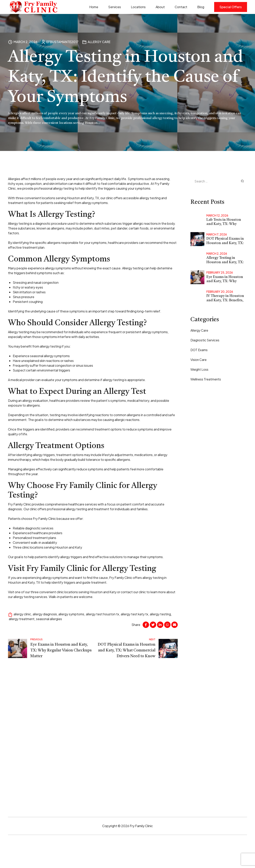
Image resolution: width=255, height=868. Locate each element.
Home (94, 7)
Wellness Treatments (206, 380)
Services (115, 7)
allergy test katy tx (135, 614)
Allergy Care (99, 42)
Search (242, 181)
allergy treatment (22, 619)
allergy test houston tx (103, 614)
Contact (181, 7)
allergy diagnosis (45, 614)
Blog (201, 7)
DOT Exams (199, 350)
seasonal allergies (49, 619)
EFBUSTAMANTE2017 (62, 42)
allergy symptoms (72, 614)
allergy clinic (22, 614)
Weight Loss (200, 370)
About (160, 7)
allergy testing (161, 614)
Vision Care (199, 360)
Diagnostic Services (205, 340)
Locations (138, 7)
